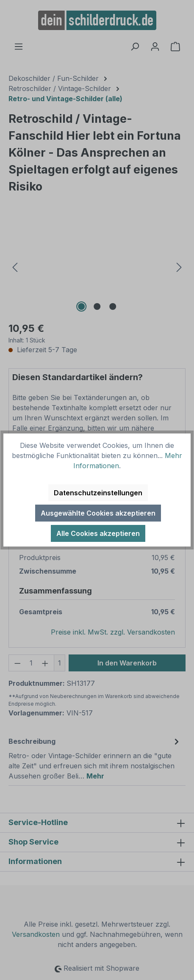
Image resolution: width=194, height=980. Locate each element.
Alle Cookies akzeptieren (98, 533)
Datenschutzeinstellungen (98, 493)
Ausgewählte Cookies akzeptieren (98, 513)
